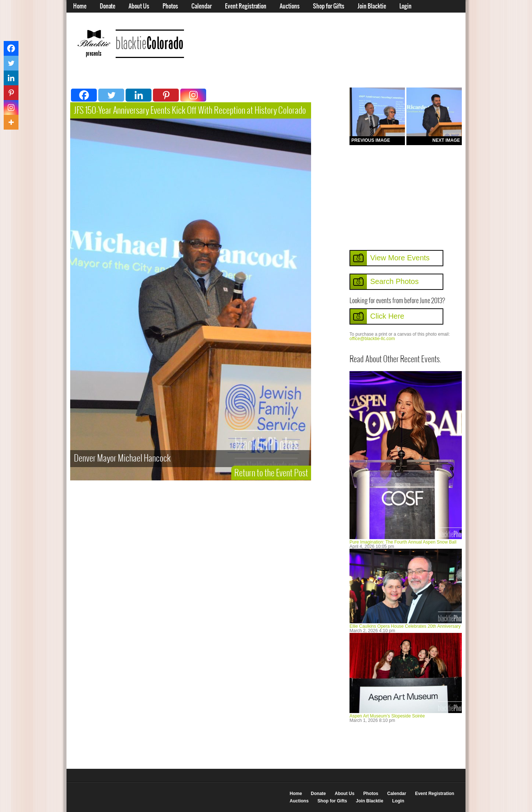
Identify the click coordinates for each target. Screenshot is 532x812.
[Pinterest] (166, 95)
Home (80, 6)
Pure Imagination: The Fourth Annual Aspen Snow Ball (403, 542)
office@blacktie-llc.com (372, 339)
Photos (170, 6)
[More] (11, 122)
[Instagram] (193, 95)
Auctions (290, 6)
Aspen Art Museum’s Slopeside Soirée (387, 716)
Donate (108, 6)
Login (405, 6)
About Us (139, 6)
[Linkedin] (139, 95)
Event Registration (246, 6)
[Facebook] (84, 95)
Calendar (202, 6)
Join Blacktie (372, 6)
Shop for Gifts (329, 6)
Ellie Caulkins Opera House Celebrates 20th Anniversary (405, 626)
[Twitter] (111, 95)
